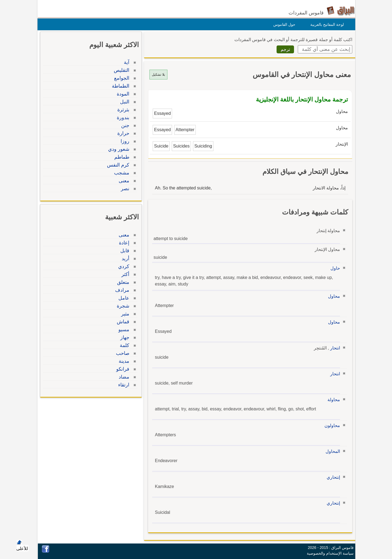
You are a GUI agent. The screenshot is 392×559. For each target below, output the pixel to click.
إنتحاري (332, 477)
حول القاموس (283, 24)
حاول (334, 268)
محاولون (331, 426)
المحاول (331, 451)
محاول (333, 296)
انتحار (334, 348)
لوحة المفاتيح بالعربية (326, 24)
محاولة (332, 400)
